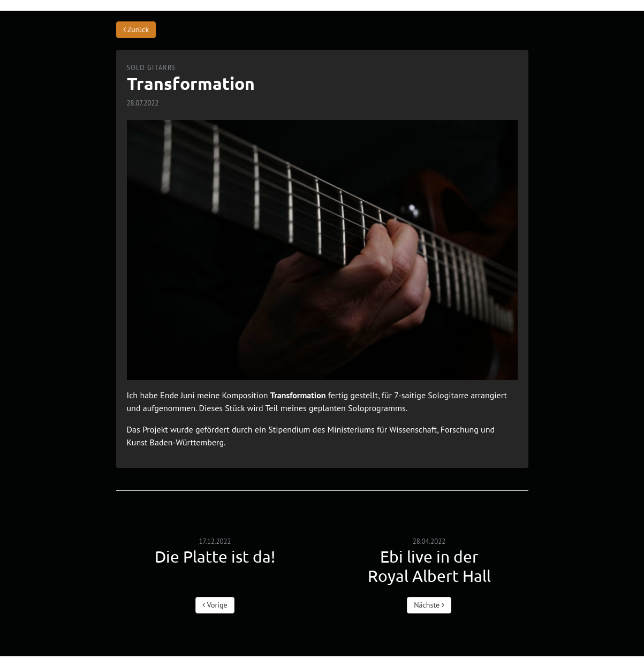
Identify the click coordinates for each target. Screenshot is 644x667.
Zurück (136, 29)
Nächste (429, 605)
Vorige (215, 605)
